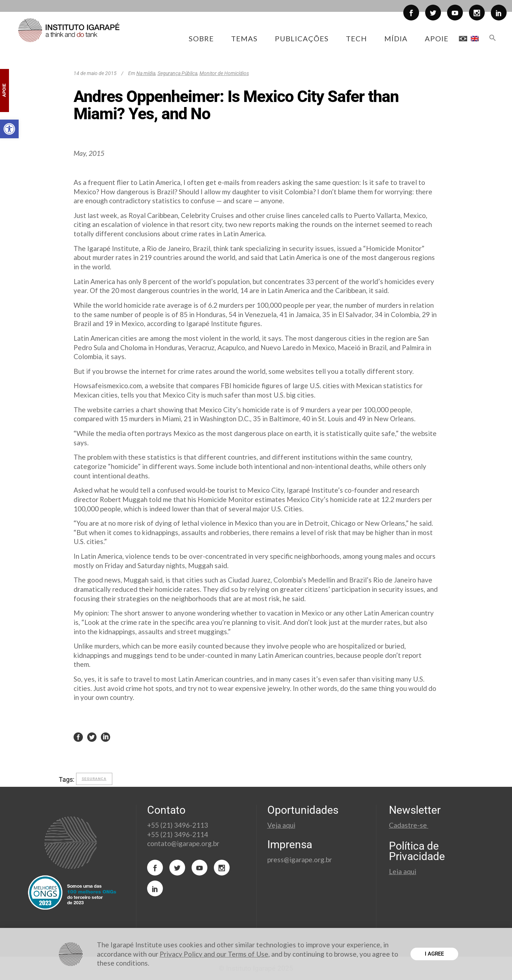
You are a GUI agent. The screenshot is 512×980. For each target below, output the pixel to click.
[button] (9, 129)
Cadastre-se (409, 825)
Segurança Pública (177, 73)
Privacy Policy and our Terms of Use (214, 954)
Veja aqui (281, 825)
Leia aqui (403, 871)
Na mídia (146, 73)
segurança (94, 779)
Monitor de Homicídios (224, 73)
